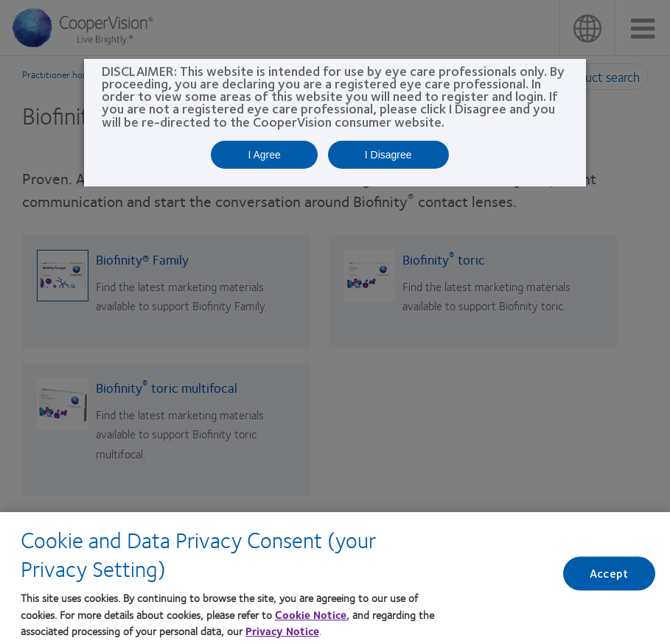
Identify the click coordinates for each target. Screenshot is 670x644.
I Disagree (388, 155)
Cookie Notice (311, 617)
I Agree (264, 155)
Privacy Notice (282, 634)
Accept (609, 577)
